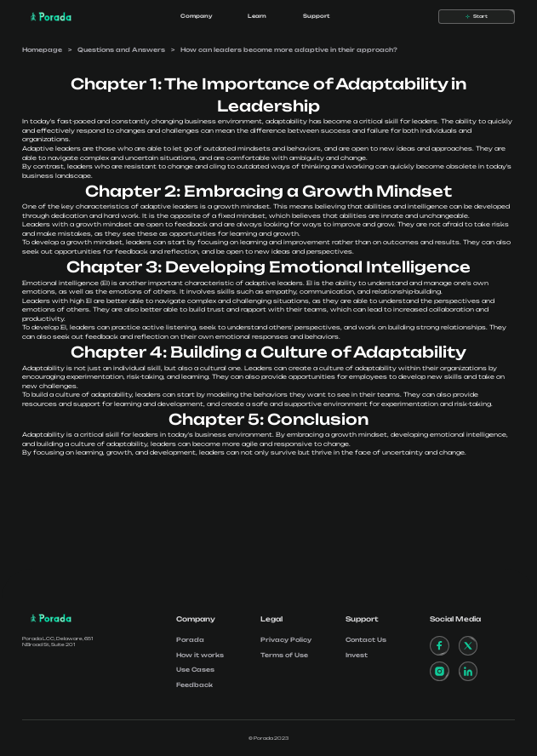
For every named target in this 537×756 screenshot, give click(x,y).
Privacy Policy (286, 640)
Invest (357, 655)
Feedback (194, 685)
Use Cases (195, 670)
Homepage (42, 50)
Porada (190, 640)
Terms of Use (284, 655)
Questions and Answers (121, 50)
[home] (47, 17)
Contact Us (366, 640)
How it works (200, 655)
